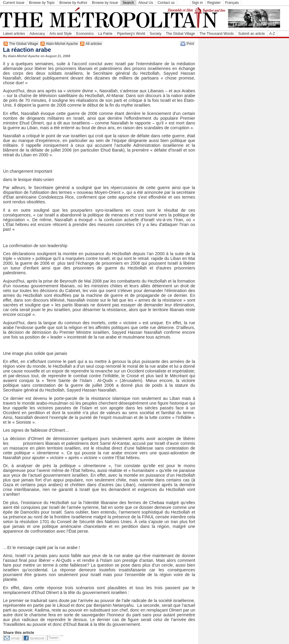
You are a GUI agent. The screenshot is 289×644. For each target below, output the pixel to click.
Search (128, 3)
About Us (146, 3)
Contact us (166, 3)
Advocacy (37, 34)
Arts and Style (61, 34)
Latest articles (14, 34)
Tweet (53, 638)
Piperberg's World (131, 34)
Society (155, 34)
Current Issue (14, 3)
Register (214, 3)
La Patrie (105, 34)
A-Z (272, 34)
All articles (94, 44)
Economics (85, 34)
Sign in (197, 3)
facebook (37, 638)
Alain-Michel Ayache (62, 44)
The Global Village (181, 34)
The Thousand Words (216, 34)
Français (232, 3)
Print (190, 44)
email (15, 638)
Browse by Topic (42, 3)
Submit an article (251, 34)
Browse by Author (73, 3)
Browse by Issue (105, 3)
